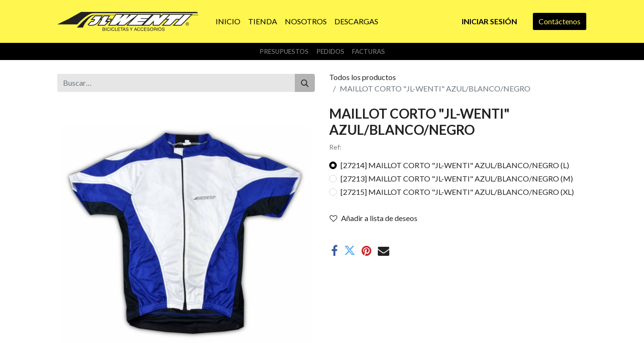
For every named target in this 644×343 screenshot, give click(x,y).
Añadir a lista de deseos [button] (374, 218)
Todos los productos (363, 77)
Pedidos (330, 51)
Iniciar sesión (489, 21)
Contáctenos (560, 21)
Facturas (369, 51)
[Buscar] (305, 83)
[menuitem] (228, 21)
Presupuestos (284, 51)
